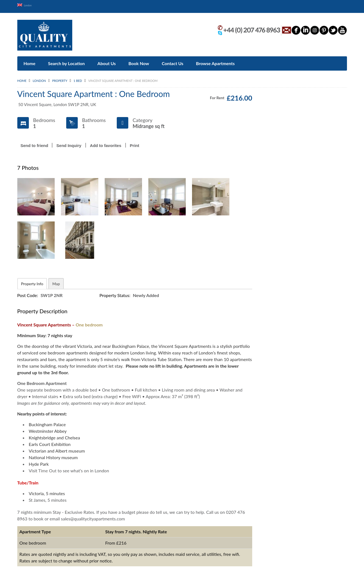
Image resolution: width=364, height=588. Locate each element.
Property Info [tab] (32, 281)
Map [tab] (56, 281)
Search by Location (66, 61)
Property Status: (116, 293)
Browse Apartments (215, 61)
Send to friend (34, 143)
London (30, 5)
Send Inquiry (69, 143)
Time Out (47, 468)
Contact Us (173, 61)
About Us (107, 61)
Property (60, 78)
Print (135, 143)
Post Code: (28, 293)
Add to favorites (105, 143)
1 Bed (78, 78)
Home (30, 61)
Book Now (139, 61)
